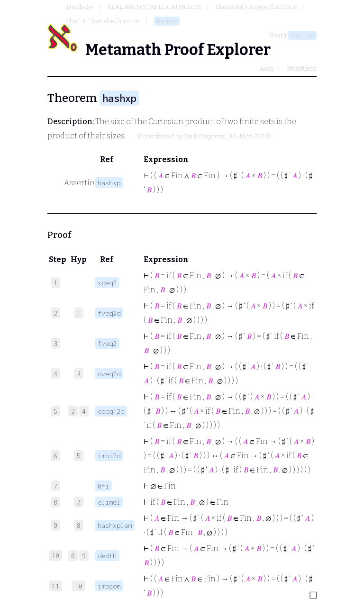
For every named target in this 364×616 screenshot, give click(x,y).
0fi (103, 486)
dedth (107, 556)
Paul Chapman (205, 136)
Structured (301, 68)
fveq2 (107, 343)
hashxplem (115, 525)
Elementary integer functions (256, 7)
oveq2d (109, 374)
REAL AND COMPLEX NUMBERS (155, 7)
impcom (109, 586)
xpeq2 (107, 283)
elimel (109, 502)
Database (80, 7)
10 (79, 586)
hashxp (167, 21)
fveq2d (109, 313)
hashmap (302, 35)
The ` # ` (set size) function (104, 21)
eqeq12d (111, 411)
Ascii (266, 68)
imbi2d (109, 456)
